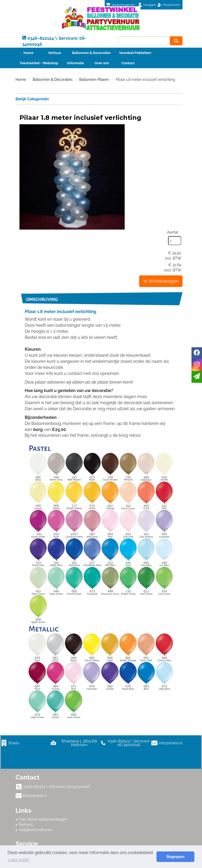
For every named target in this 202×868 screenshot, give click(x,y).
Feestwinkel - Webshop (39, 63)
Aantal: (173, 127)
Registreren (171, 5)
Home (28, 53)
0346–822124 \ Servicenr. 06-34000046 (126, 686)
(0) (120, 5)
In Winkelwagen (161, 176)
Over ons (102, 63)
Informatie (76, 63)
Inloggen (150, 5)
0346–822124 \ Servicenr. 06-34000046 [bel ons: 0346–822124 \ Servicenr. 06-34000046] (56, 729)
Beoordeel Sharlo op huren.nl (146, 785)
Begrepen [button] (176, 857)
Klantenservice (31, 762)
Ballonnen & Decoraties (91, 53)
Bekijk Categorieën (99, 99)
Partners (115, 734)
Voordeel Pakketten (135, 53)
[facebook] (197, 353)
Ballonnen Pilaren (94, 80)
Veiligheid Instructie (125, 739)
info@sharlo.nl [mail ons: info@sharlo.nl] (35, 738)
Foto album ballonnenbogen (132, 729)
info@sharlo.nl (171, 686)
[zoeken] (176, 41)
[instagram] (197, 365)
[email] (197, 377)
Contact (128, 63)
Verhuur (55, 53)
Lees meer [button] (19, 860)
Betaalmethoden (33, 767)
